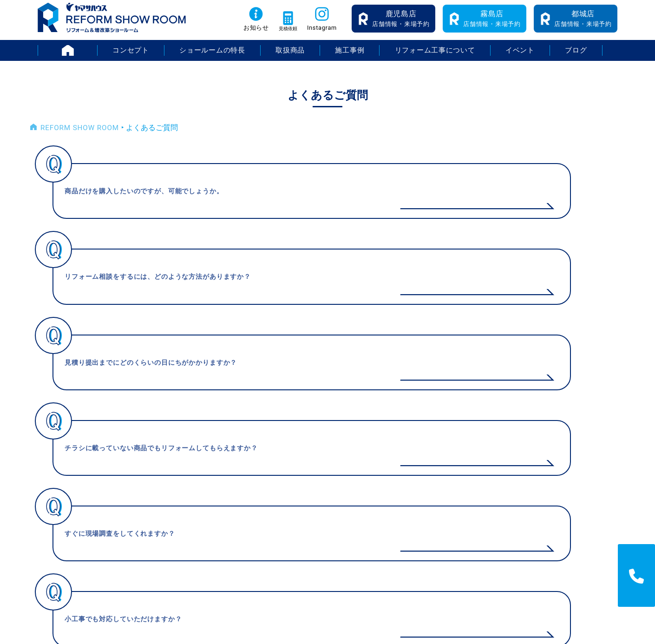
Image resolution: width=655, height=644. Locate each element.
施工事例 (349, 56)
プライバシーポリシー (600, 467)
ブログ (576, 56)
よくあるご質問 (470, 499)
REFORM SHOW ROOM (78, 133)
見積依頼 (283, 33)
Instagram (323, 33)
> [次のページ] (383, 369)
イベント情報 (466, 452)
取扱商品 (290, 56)
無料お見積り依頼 (473, 514)
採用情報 (578, 452)
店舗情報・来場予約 (401, 23)
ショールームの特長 (212, 56)
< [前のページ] (272, 369)
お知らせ (244, 33)
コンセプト (130, 56)
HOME (96, 56)
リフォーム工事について (435, 56)
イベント (521, 56)
